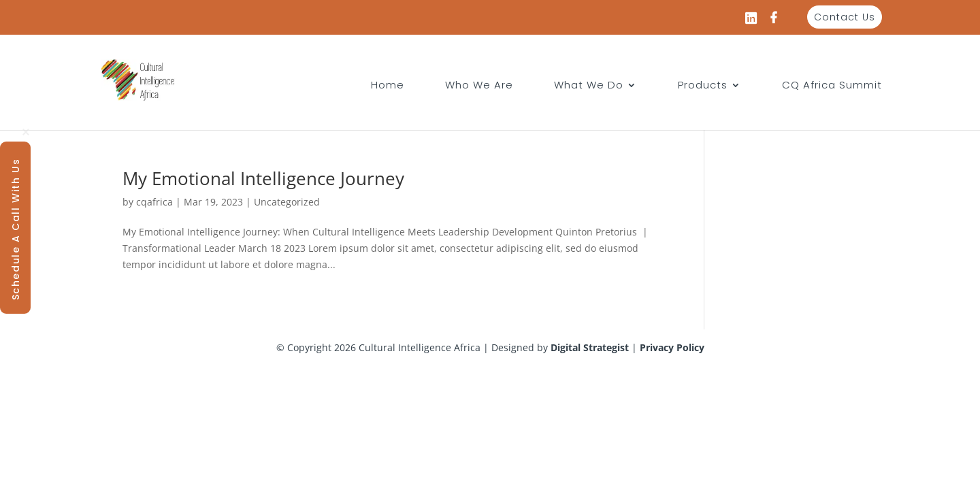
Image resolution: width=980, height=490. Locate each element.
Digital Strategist (590, 347)
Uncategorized (287, 202)
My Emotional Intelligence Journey (263, 178)
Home (388, 86)
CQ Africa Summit (832, 86)
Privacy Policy (672, 347)
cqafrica (154, 202)
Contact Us (845, 17)
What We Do (589, 86)
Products (703, 86)
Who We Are (479, 86)
